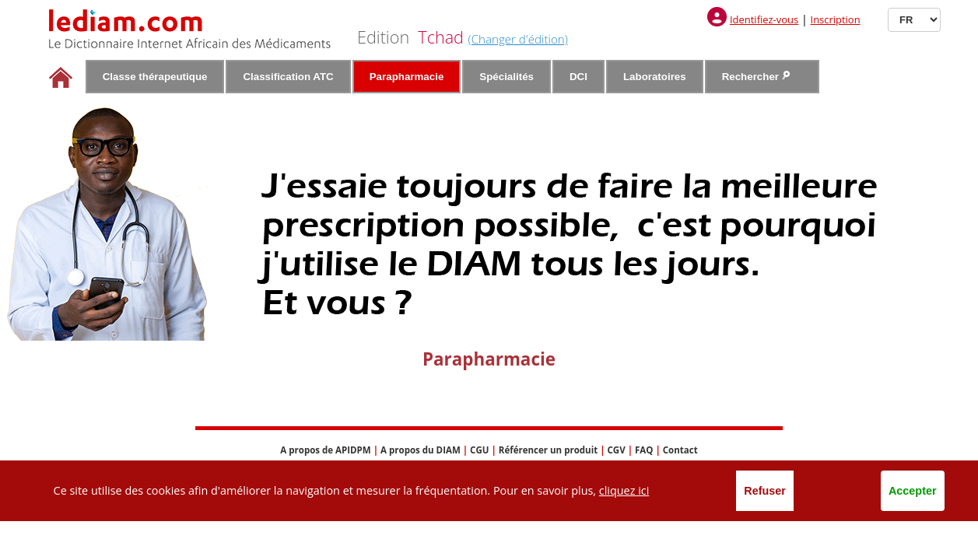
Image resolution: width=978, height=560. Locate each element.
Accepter (913, 491)
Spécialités (507, 77)
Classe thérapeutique (155, 77)
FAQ (644, 450)
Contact (680, 450)
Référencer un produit (548, 450)
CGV (616, 450)
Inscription (836, 19)
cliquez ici (624, 490)
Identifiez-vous (764, 19)
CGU (479, 450)
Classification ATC (288, 77)
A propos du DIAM (421, 450)
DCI (578, 77)
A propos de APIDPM (325, 450)
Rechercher (756, 77)
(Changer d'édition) (518, 39)
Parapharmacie (407, 77)
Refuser (765, 491)
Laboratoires (655, 77)
